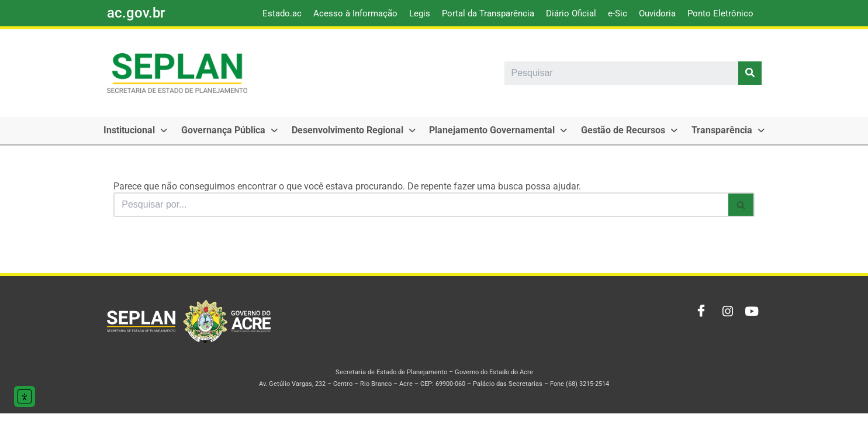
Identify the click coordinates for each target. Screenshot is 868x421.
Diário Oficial (571, 13)
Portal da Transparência (488, 13)
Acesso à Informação (355, 13)
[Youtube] (750, 319)
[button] (133, 130)
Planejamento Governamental (480, 130)
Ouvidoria (657, 13)
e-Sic (618, 13)
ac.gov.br (136, 13)
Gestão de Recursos (606, 130)
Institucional (133, 130)
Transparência (700, 130)
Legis (420, 13)
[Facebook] (698, 319)
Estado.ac (282, 13)
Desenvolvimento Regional (341, 130)
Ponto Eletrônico (720, 13)
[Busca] (421, 205)
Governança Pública (222, 130)
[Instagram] (724, 319)
